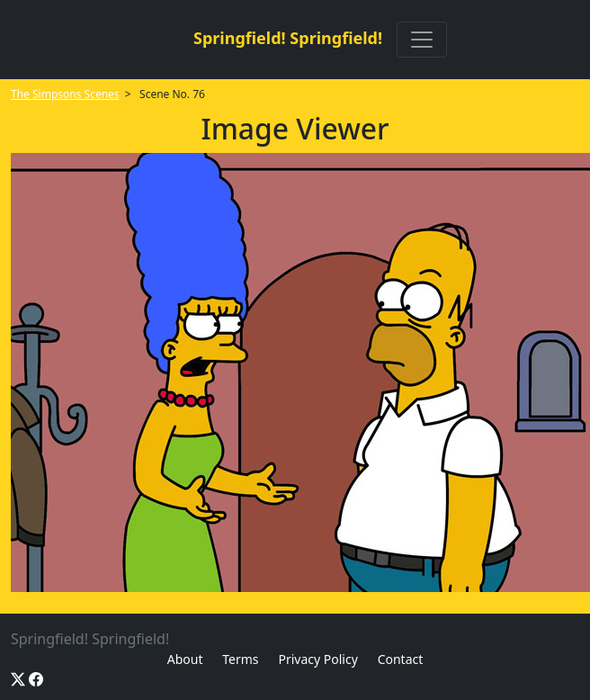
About (185, 659)
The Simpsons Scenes (65, 94)
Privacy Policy (317, 659)
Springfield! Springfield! (288, 38)
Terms (240, 659)
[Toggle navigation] (422, 40)
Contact (401, 659)
